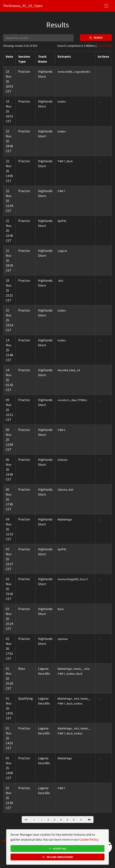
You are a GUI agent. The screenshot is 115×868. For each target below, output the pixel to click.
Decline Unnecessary (57, 857)
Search (96, 38)
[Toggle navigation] (106, 6)
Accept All (57, 849)
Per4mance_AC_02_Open (23, 6)
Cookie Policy (89, 839)
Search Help (104, 46)
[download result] (100, 71)
